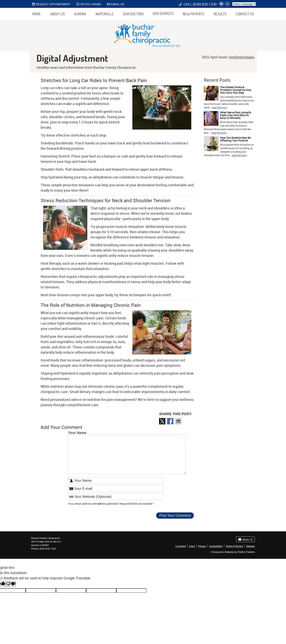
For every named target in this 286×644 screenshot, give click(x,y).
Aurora (80, 14)
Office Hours (89, 4)
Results (220, 14)
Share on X (163, 421)
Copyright (181, 546)
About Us (57, 14)
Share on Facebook (171, 421)
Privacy (202, 546)
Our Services (163, 14)
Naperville (105, 14)
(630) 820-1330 (205, 4)
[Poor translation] (11, 584)
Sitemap (250, 546)
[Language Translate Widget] (244, 4)
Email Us (116, 4)
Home (36, 14)
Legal (192, 546)
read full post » (220, 107)
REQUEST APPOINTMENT (51, 4)
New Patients (193, 14)
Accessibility (216, 546)
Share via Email (179, 421)
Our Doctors (133, 14)
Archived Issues (242, 57)
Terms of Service (234, 546)
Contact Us (245, 14)
